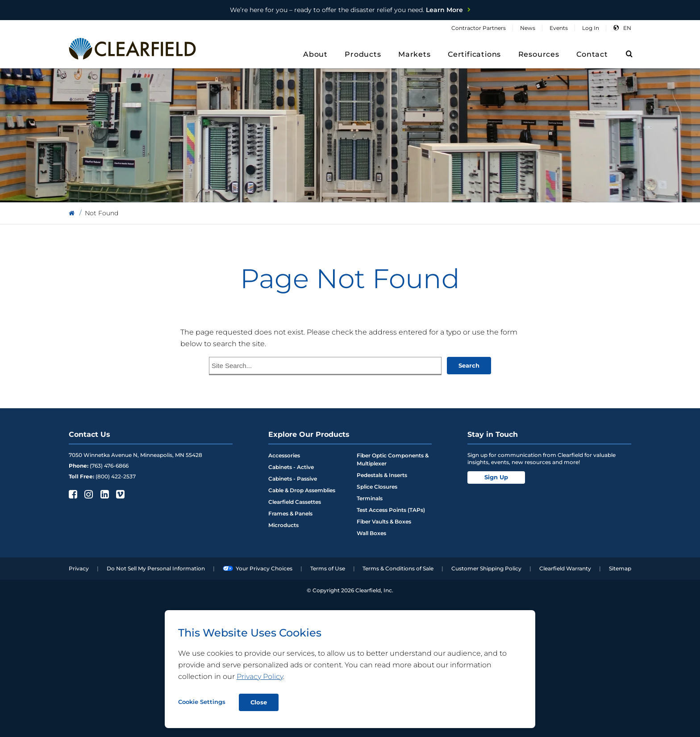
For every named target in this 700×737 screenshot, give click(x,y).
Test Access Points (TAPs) (391, 510)
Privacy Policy (260, 676)
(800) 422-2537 (116, 476)
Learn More (346, 10)
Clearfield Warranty (565, 568)
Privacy (79, 568)
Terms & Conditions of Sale (398, 568)
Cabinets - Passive (293, 479)
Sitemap (620, 568)
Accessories (284, 455)
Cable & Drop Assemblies (302, 490)
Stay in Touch (493, 434)
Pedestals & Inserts (382, 475)
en (627, 28)
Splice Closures (377, 487)
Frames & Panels (290, 513)
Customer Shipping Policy (486, 568)
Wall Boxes (371, 533)
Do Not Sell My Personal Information (156, 568)
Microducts (283, 525)
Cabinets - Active (291, 467)
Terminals (370, 498)
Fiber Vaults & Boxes (384, 521)
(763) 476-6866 (109, 466)
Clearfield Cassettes (295, 502)
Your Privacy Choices (258, 568)
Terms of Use (328, 568)
